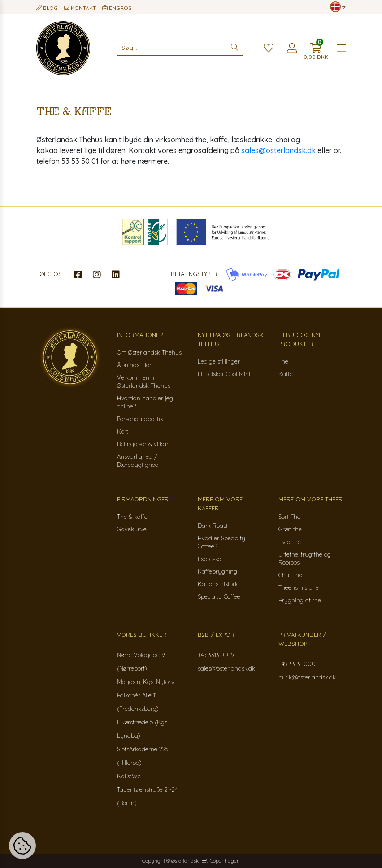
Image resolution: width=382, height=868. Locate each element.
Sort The (289, 517)
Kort (123, 431)
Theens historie (299, 587)
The (283, 361)
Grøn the (290, 529)
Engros (117, 8)
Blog (47, 8)
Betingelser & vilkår (143, 444)
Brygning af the (300, 600)
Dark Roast (213, 526)
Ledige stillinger (219, 361)
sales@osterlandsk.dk (278, 150)
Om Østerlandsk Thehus (149, 352)
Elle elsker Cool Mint (224, 374)
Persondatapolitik (140, 419)
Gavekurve (132, 529)
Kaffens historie (219, 584)
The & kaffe (132, 517)
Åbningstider (134, 365)
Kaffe (286, 374)
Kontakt (80, 8)
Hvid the (290, 542)
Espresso (209, 559)
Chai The (290, 575)
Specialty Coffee (219, 596)
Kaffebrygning (217, 571)
